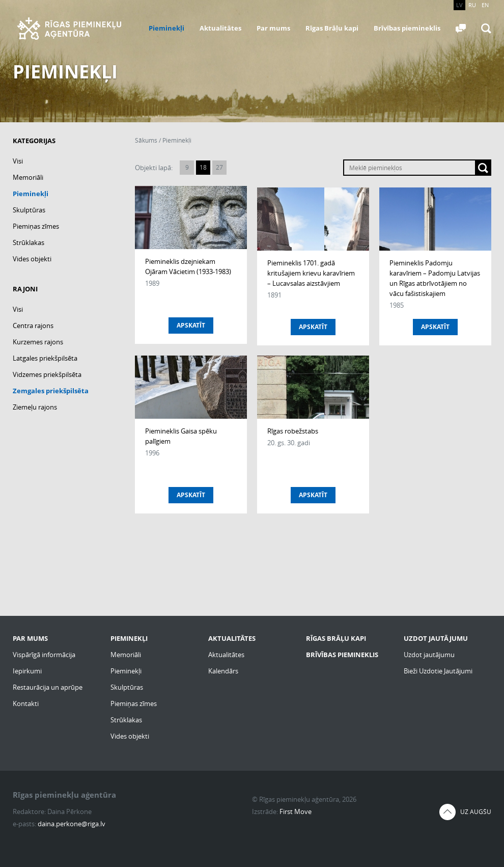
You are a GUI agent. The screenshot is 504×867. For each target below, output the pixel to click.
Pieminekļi (166, 28)
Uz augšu (476, 812)
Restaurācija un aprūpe (48, 687)
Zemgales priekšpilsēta (51, 391)
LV (459, 5)
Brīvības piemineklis (407, 28)
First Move (296, 811)
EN (485, 5)
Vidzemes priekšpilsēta (47, 374)
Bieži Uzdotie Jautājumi (438, 671)
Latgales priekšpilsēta (45, 358)
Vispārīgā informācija (44, 655)
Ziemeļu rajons (35, 407)
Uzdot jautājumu (429, 655)
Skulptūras (29, 210)
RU (472, 5)
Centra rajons (33, 326)
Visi (18, 161)
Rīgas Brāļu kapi (332, 28)
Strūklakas (29, 242)
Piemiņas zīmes (36, 226)
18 (203, 167)
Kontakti (26, 703)
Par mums (273, 28)
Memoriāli (28, 177)
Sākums (146, 140)
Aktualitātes (220, 28)
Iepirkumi (27, 671)
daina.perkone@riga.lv (72, 824)
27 (219, 167)
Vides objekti (32, 259)
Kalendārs (223, 671)
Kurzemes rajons (38, 342)
